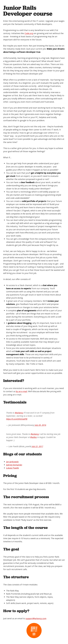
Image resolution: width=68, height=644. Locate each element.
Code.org (29, 33)
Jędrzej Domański (14, 465)
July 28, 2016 (41, 425)
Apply (34, 631)
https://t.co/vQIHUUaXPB (17, 419)
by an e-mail (21, 391)
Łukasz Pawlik (12, 468)
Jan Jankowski (12, 462)
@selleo (33, 437)
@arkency (19, 413)
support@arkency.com (36, 618)
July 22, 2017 (38, 446)
